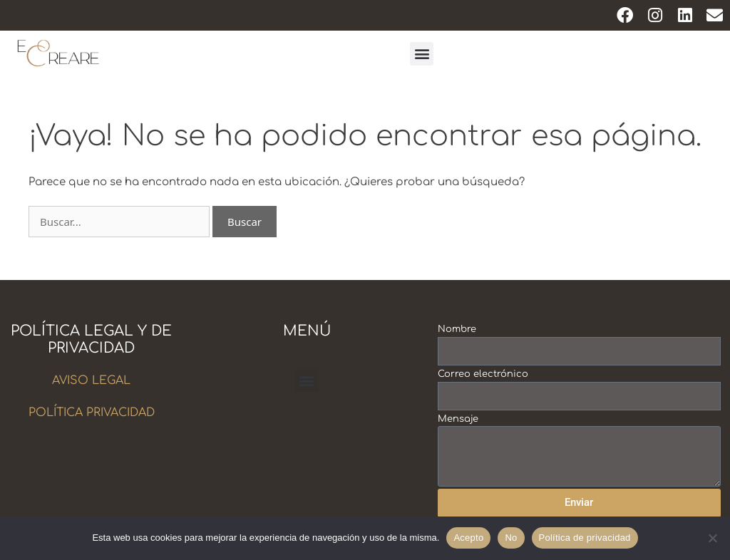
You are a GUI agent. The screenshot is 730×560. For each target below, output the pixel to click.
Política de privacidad (585, 538)
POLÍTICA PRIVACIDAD (92, 413)
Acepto (468, 538)
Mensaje (458, 419)
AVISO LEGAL (91, 380)
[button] (422, 54)
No (511, 538)
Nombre (457, 329)
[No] (712, 538)
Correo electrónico (483, 374)
